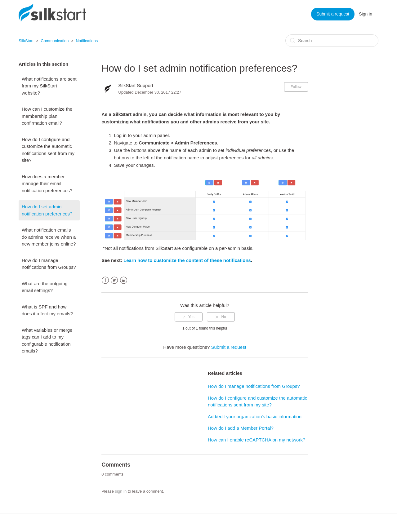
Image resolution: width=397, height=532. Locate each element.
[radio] (189, 317)
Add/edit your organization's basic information (255, 417)
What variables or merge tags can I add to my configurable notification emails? (47, 341)
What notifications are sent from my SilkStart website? (49, 86)
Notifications (87, 41)
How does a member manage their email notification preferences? (47, 184)
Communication (55, 41)
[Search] (332, 41)
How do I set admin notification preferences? (47, 210)
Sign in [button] (366, 14)
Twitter (114, 280)
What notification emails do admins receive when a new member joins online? (49, 237)
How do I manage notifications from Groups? (49, 264)
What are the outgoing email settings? (45, 287)
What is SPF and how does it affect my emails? (47, 310)
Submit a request (333, 14)
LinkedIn (124, 280)
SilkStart (26, 41)
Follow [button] (296, 87)
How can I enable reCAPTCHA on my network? (256, 440)
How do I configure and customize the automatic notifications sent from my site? (48, 150)
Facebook (105, 280)
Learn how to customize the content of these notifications (187, 260)
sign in (121, 491)
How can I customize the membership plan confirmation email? (47, 116)
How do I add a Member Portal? (241, 428)
